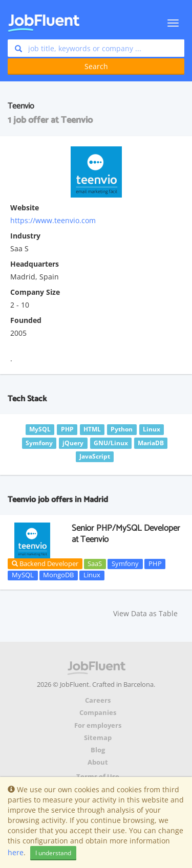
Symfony (125, 563)
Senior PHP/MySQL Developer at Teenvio (126, 534)
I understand (53, 853)
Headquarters (35, 264)
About (98, 762)
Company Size (35, 292)
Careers (98, 700)
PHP (155, 563)
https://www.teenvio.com (53, 220)
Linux (92, 575)
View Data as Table (145, 613)
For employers (98, 725)
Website (25, 208)
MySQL (23, 575)
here (16, 852)
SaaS (95, 563)
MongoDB (58, 575)
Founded (26, 320)
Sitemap (98, 738)
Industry (25, 236)
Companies (98, 713)
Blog (98, 750)
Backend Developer (45, 563)
